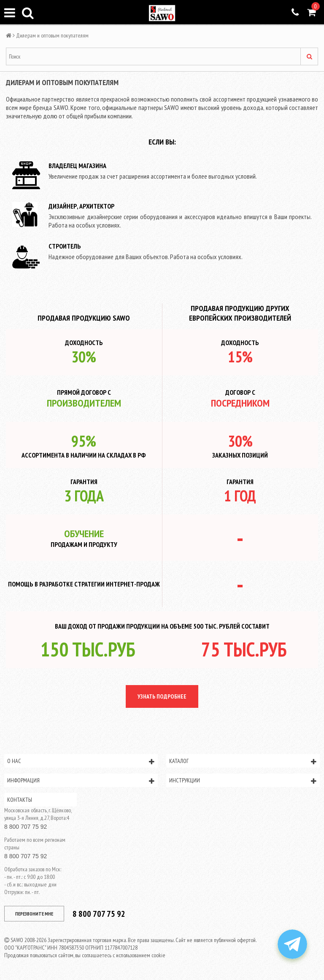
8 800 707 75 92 (26, 827)
